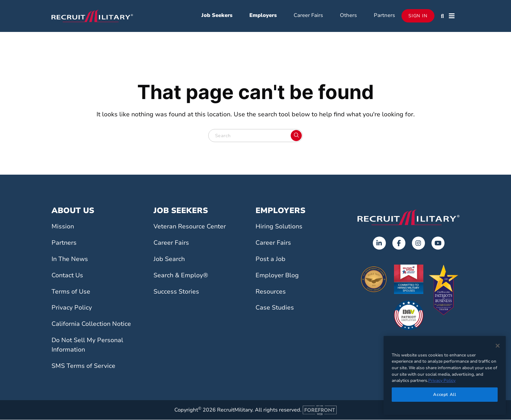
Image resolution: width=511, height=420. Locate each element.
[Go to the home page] (409, 218)
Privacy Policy (72, 308)
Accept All (445, 395)
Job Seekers (217, 16)
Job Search (169, 259)
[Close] (498, 346)
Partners (384, 16)
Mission (63, 227)
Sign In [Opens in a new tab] (418, 16)
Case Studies (275, 308)
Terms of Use (71, 292)
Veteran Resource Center (190, 227)
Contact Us (67, 276)
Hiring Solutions (279, 227)
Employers (263, 16)
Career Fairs (308, 16)
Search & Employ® (181, 276)
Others (348, 16)
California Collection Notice (91, 325)
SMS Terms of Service (83, 366)
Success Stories (176, 292)
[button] (442, 16)
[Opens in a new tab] (379, 244)
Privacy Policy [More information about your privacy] (442, 381)
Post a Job (270, 259)
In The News (70, 259)
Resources (271, 292)
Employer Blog (277, 276)
